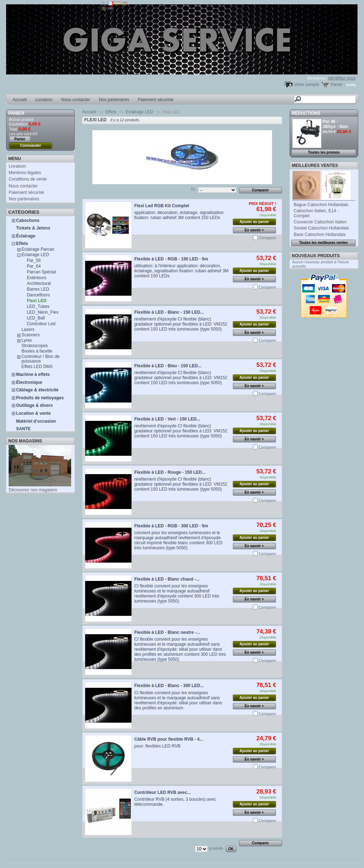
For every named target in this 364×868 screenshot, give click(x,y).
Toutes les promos (324, 152)
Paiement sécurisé (156, 100)
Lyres (27, 340)
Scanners (31, 335)
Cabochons (28, 221)
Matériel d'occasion (36, 421)
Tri (193, 189)
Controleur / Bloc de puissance (41, 359)
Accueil (20, 100)
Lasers (28, 330)
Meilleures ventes (315, 165)
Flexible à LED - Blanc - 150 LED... (169, 312)
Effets (22, 244)
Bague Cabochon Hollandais (321, 205)
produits (216, 848)
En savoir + (254, 230)
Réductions (306, 113)
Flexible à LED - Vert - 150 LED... (167, 419)
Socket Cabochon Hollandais (321, 228)
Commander (31, 146)
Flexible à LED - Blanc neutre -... (167, 632)
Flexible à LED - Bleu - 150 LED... (168, 366)
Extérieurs (37, 278)
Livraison (44, 100)
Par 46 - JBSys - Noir (335, 124)
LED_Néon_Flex (43, 312)
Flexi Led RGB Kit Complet (162, 206)
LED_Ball (36, 318)
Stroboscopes (35, 346)
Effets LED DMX (37, 367)
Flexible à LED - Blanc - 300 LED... (169, 686)
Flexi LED (37, 301)
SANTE (24, 429)
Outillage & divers (34, 405)
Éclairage (26, 236)
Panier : (338, 85)
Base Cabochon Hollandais (320, 235)
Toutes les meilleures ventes (323, 243)
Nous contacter (76, 100)
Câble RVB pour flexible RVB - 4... (169, 739)
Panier (16, 113)
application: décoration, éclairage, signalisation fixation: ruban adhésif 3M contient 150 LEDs (179, 215)
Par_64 (34, 266)
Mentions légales (25, 173)
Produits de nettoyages (40, 398)
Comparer (268, 238)
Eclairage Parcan (38, 249)
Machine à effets (33, 374)
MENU (15, 159)
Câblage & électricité (37, 390)
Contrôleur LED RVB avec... (163, 792)
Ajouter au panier (254, 222)
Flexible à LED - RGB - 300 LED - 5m (171, 526)
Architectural (39, 283)
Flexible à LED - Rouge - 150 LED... (170, 472)
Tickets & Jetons (33, 228)
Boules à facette (37, 351)
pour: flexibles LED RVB (158, 746)
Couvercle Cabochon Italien (320, 222)
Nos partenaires (114, 100)
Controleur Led (41, 324)
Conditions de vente (28, 179)
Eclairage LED (35, 255)
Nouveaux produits (316, 256)
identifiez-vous (342, 78)
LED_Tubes (38, 306)
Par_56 (34, 260)
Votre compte (307, 85)
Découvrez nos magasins (33, 490)
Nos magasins (25, 441)
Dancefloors (38, 295)
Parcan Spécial (42, 272)
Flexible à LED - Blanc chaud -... (167, 579)
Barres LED (38, 289)
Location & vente (34, 413)
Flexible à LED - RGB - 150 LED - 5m (171, 259)
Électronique (29, 382)
